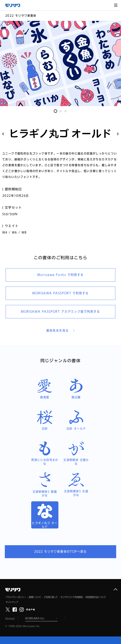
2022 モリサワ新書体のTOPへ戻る (60, 552)
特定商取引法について (96, 597)
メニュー (116, 5)
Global (10, 619)
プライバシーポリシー (16, 597)
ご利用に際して (51, 597)
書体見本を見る (58, 331)
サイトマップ (12, 602)
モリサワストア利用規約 (72, 597)
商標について (35, 597)
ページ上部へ (116, 589)
